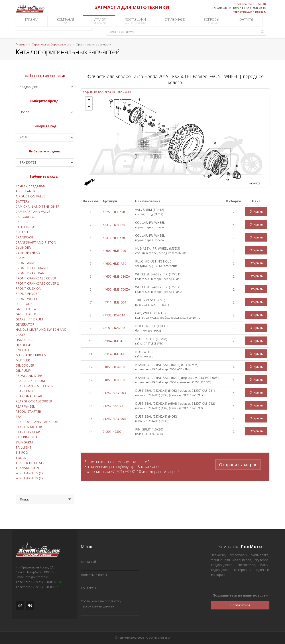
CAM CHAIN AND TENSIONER (37, 206)
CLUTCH (22, 232)
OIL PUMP (23, 370)
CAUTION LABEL (28, 227)
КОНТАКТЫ (245, 21)
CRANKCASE (25, 237)
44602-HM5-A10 (114, 264)
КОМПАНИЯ (65, 21)
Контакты (88, 588)
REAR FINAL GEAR (29, 396)
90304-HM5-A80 (114, 341)
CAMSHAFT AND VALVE (33, 212)
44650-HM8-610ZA (116, 276)
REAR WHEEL (25, 406)
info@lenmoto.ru (244, 4)
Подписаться (240, 605)
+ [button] (89, 100)
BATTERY (22, 201)
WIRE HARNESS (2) (29, 478)
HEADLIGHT (24, 345)
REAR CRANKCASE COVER (34, 386)
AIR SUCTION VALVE (30, 196)
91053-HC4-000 (114, 367)
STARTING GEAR (28, 432)
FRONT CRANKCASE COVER (36, 278)
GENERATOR (25, 324)
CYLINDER (23, 247)
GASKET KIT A (26, 309)
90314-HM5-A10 (114, 354)
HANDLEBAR (25, 340)
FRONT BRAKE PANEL (32, 273)
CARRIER (22, 222)
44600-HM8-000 (114, 251)
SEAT (19, 417)
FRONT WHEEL (27, 299)
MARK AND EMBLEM (31, 355)
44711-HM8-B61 (115, 302)
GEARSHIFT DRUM (29, 319)
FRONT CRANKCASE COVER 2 (37, 283)
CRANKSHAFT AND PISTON (36, 242)
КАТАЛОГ (99, 21)
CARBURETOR (26, 217)
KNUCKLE (23, 350)
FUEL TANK (24, 304)
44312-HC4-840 (114, 225)
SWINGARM (24, 442)
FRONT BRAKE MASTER (33, 268)
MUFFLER (23, 360)
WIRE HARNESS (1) (29, 473)
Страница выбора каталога (52, 44)
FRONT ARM (25, 263)
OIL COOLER (25, 365)
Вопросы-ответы (94, 575)
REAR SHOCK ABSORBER (34, 401)
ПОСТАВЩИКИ (135, 21)
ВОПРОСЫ (211, 21)
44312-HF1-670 (114, 238)
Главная (21, 44)
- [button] (89, 107)
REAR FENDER (26, 391)
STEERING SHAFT (28, 437)
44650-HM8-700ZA (116, 289)
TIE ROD (22, 452)
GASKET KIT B (26, 314)
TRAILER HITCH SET (30, 463)
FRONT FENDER (27, 294)
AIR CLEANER (25, 191)
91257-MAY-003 (114, 393)
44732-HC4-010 (114, 315)
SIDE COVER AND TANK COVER (39, 422)
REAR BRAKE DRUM (30, 381)
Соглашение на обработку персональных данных (101, 604)
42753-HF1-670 (114, 212)
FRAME (21, 258)
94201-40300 (112, 432)
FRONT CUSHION (28, 288)
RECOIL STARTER (28, 411)
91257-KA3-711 (114, 406)
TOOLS (21, 458)
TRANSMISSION (27, 468)
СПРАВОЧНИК (175, 21)
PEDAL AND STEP (29, 376)
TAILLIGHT (23, 447)
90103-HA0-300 (114, 328)
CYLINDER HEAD (28, 253)
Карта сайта (90, 562)
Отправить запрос (238, 464)
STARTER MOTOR (29, 427)
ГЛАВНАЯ (32, 21)
